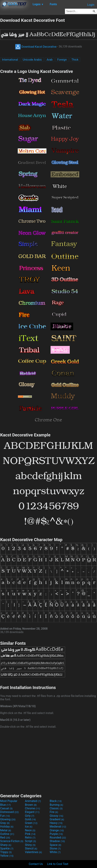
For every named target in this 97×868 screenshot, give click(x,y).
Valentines (33, 852)
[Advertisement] (49, 760)
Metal (6, 830)
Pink (30, 834)
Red (5, 838)
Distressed (9, 812)
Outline (7, 834)
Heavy (56, 823)
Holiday (7, 827)
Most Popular (9, 801)
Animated (33, 801)
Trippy (6, 852)
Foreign (62, 60)
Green (31, 823)
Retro (30, 838)
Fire (54, 812)
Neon (30, 830)
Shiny (30, 845)
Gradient (57, 819)
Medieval (58, 827)
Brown (31, 805)
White (55, 852)
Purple (56, 834)
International (10, 60)
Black (56, 801)
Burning (56, 805)
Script (30, 841)
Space (55, 845)
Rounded (58, 838)
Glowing (8, 819)
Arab (50, 60)
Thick (75, 60)
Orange (57, 830)
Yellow (7, 856)
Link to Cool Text (58, 864)
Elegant (32, 812)
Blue (5, 805)
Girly (30, 816)
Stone (55, 848)
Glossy (56, 816)
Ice (29, 827)
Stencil (31, 848)
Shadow (57, 841)
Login (91, 5)
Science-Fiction (12, 841)
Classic (56, 808)
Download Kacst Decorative (36, 47)
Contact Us (36, 864)
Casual (6, 808)
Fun (5, 816)
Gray (5, 823)
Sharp (6, 845)
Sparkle (7, 848)
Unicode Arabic (32, 60)
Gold (30, 819)
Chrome (32, 808)
